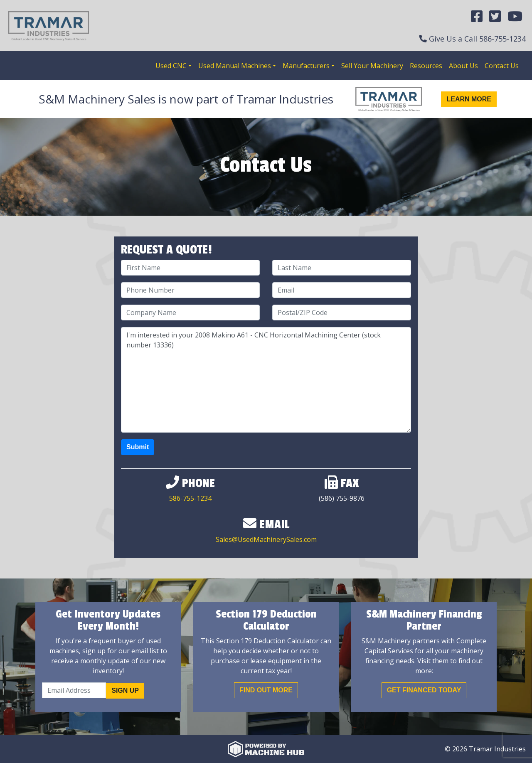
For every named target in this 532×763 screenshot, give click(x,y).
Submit (138, 447)
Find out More (266, 690)
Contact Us (502, 66)
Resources (426, 66)
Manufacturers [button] (306, 66)
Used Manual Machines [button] (235, 66)
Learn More (469, 99)
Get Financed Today (424, 690)
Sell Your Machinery (372, 66)
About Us (463, 66)
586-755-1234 (502, 39)
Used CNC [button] (171, 66)
